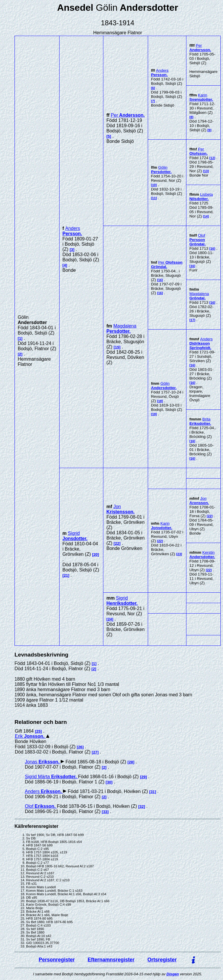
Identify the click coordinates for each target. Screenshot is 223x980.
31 (153, 792)
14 (206, 216)
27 (95, 752)
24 (110, 619)
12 (212, 158)
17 (192, 320)
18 (160, 401)
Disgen (173, 974)
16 (160, 280)
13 (206, 171)
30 (109, 782)
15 (117, 347)
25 (38, 731)
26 (80, 747)
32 (142, 807)
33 (105, 812)
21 (66, 575)
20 (96, 554)
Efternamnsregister (111, 960)
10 (154, 185)
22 (117, 543)
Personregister (57, 960)
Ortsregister (162, 960)
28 (131, 762)
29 (144, 777)
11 (154, 198)
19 (154, 414)
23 (179, 554)
